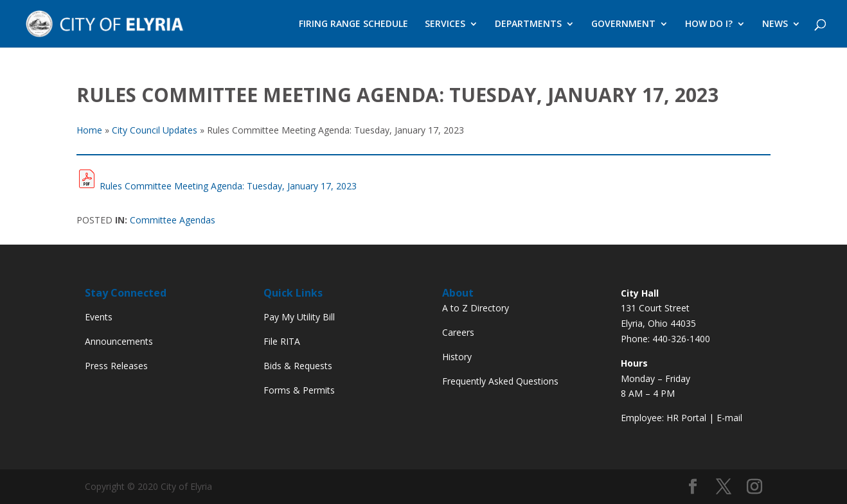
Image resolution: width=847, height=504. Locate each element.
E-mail (729, 418)
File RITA (282, 341)
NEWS (775, 24)
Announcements (119, 341)
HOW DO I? (709, 24)
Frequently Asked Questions (500, 381)
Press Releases (116, 366)
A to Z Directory (476, 308)
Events (99, 317)
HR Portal (686, 418)
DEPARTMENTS (528, 24)
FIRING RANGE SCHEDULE (353, 24)
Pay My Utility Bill (299, 317)
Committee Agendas (173, 220)
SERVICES (445, 24)
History (457, 357)
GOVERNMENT (623, 24)
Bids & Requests (298, 366)
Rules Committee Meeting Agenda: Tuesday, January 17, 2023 (228, 186)
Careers (458, 332)
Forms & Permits (299, 390)
